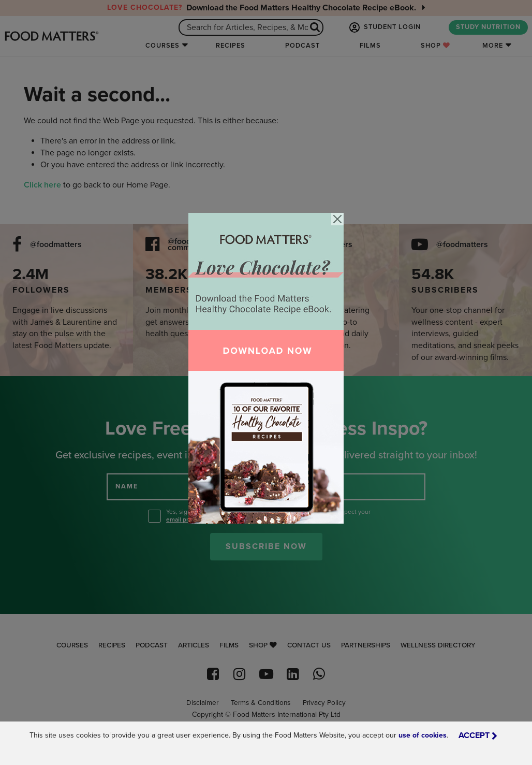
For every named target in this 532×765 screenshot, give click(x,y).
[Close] (337, 219)
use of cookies (423, 735)
